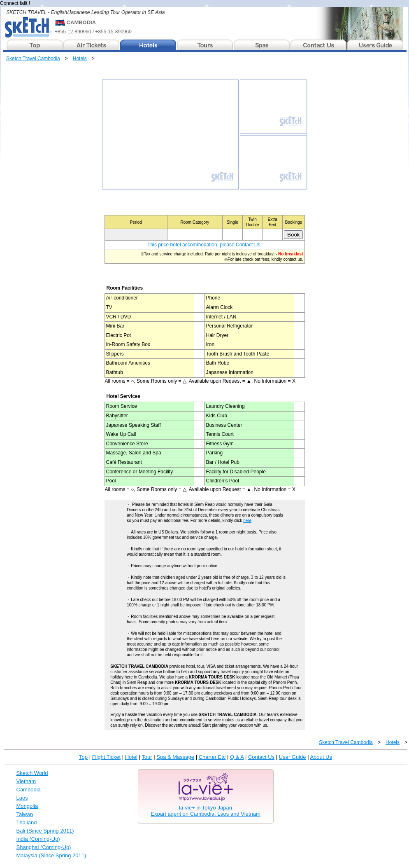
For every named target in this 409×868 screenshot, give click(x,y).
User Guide (293, 757)
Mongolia (27, 806)
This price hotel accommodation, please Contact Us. (204, 245)
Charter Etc (212, 757)
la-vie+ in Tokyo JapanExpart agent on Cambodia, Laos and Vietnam (205, 811)
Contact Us (261, 757)
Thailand (27, 822)
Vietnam (26, 781)
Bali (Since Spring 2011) (45, 831)
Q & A (237, 757)
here (247, 521)
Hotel (131, 757)
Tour (147, 757)
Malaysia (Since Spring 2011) (51, 855)
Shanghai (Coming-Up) (44, 847)
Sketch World (32, 773)
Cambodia (29, 790)
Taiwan (25, 814)
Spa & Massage (175, 757)
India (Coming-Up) (38, 839)
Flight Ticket (106, 757)
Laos (22, 798)
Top (83, 757)
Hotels (80, 58)
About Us (321, 757)
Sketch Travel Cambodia (33, 58)
